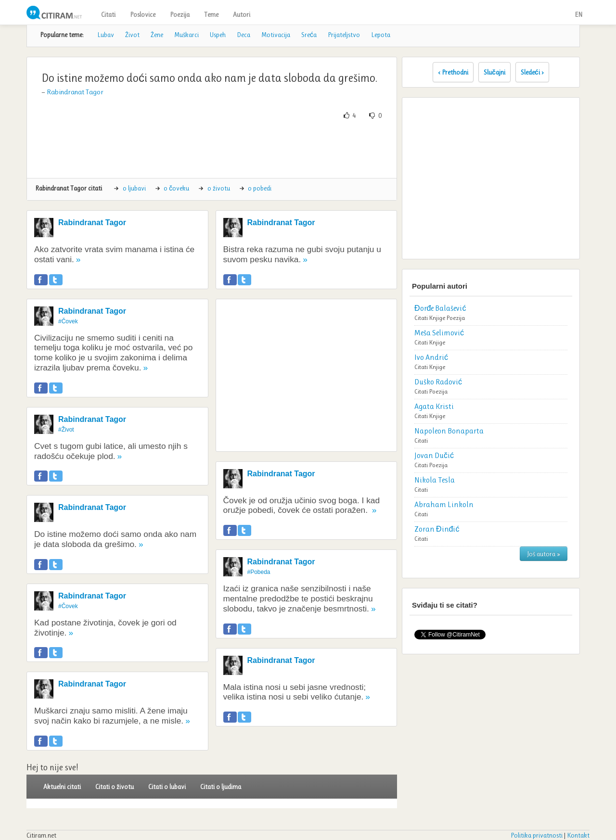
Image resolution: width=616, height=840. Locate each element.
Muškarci (186, 35)
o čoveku (176, 188)
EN (578, 14)
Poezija (180, 14)
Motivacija (276, 35)
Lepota (381, 35)
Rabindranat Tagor (75, 92)
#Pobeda (259, 572)
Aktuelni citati (62, 787)
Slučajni (494, 72)
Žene (157, 35)
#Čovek (68, 321)
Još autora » (544, 554)
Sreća (309, 35)
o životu (219, 188)
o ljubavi (134, 188)
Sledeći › (532, 72)
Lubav (106, 35)
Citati (108, 14)
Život (132, 35)
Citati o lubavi (167, 787)
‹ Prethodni (453, 72)
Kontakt (578, 835)
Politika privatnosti (537, 835)
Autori (242, 14)
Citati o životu (115, 787)
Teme (211, 14)
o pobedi (260, 188)
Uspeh (218, 35)
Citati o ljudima (221, 787)
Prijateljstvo (344, 35)
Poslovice (143, 14)
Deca (244, 35)
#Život (66, 430)
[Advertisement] (212, 149)
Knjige (437, 318)
